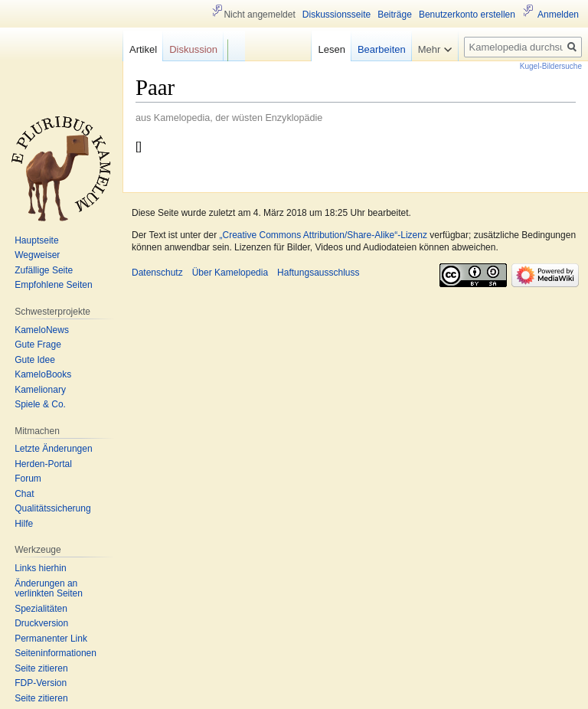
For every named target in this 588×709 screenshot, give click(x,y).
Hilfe (24, 524)
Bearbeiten (382, 49)
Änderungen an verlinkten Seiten (49, 589)
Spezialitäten (41, 609)
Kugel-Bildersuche (551, 66)
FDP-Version (41, 683)
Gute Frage (38, 345)
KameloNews (42, 330)
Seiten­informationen (56, 653)
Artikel (143, 49)
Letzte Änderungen (53, 449)
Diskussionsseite (336, 15)
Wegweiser (37, 255)
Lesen (331, 49)
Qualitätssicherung (52, 508)
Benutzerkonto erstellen (467, 15)
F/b (234, 46)
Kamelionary (40, 390)
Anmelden (558, 15)
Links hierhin (40, 568)
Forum (28, 479)
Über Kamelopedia (230, 273)
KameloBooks (43, 374)
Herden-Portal (43, 464)
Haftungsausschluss (318, 273)
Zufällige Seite (44, 270)
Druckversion (41, 623)
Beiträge (395, 15)
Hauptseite (36, 240)
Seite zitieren (41, 668)
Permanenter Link (51, 639)
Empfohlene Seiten (53, 285)
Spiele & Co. (40, 404)
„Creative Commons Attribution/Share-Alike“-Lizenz (323, 235)
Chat (24, 494)
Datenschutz (157, 273)
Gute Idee (35, 360)
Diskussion (193, 49)
